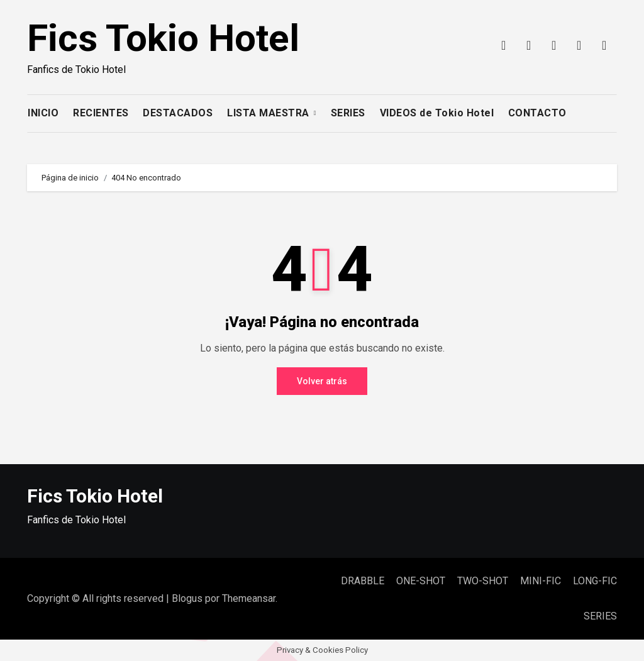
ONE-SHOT (421, 581)
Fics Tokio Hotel (163, 38)
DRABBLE (363, 581)
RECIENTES (101, 113)
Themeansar (249, 598)
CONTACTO (537, 113)
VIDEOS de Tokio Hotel (437, 113)
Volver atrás (322, 381)
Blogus (187, 598)
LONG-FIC (595, 581)
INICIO (43, 113)
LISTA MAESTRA (269, 113)
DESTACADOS (178, 113)
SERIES (348, 113)
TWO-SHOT (483, 581)
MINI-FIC (541, 581)
